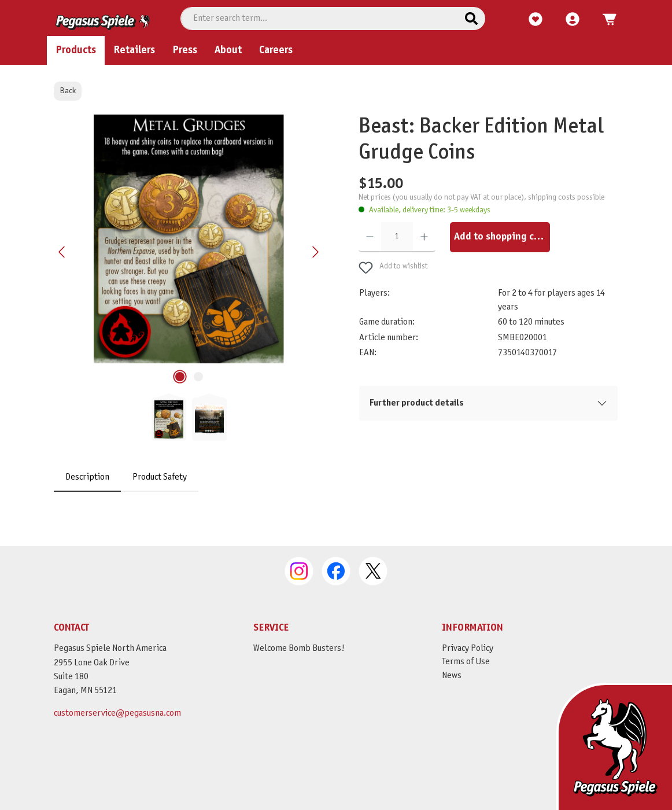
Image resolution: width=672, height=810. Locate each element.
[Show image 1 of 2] (180, 403)
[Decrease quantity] (370, 263)
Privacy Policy (468, 654)
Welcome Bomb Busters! (299, 654)
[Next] (315, 278)
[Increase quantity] (424, 263)
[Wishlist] (536, 46)
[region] (189, 304)
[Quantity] (397, 263)
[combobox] (319, 45)
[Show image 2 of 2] (198, 403)
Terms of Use (466, 667)
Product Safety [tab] (160, 503)
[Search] (471, 45)
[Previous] (62, 278)
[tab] (87, 503)
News (452, 681)
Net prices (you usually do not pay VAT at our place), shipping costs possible (481, 224)
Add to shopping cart (501, 263)
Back (68, 117)
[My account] (573, 46)
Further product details (417, 429)
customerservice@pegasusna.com (117, 719)
